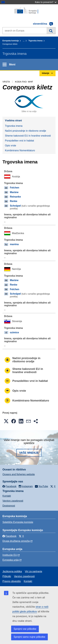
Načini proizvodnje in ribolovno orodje (26, 131)
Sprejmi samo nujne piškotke (29, 637)
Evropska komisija (11, 41)
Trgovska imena (35, 41)
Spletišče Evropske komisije (18, 522)
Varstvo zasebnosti (13, 501)
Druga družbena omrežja (16, 541)
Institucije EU (10, 555)
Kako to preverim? (46, 2)
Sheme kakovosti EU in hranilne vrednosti (28, 136)
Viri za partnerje (34, 571)
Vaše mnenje (29, 453)
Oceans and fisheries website (19, 474)
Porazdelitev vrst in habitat (19, 141)
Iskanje (51, 31)
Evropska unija (11, 560)
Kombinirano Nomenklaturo (20, 150)
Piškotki (7, 576)
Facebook (9, 536)
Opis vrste (11, 146)
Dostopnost (9, 506)
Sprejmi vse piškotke (25, 629)
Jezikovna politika (12, 571)
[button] (6, 421)
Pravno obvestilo (12, 581)
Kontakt (7, 496)
